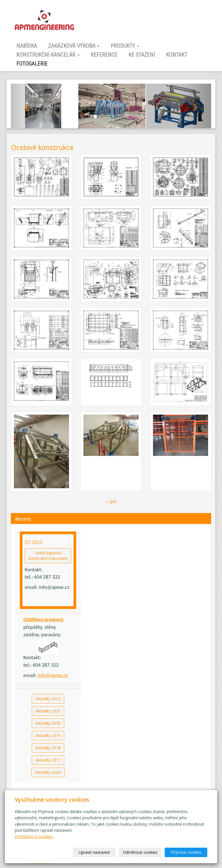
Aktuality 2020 (48, 723)
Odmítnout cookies (140, 852)
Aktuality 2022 (48, 699)
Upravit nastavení (94, 852)
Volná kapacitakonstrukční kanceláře (48, 556)
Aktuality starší (48, 772)
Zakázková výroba (74, 46)
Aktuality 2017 (48, 760)
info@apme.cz (53, 675)
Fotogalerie (32, 64)
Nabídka (27, 46)
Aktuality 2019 (48, 735)
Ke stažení (142, 55)
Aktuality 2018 (48, 748)
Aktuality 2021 (48, 711)
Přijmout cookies (186, 852)
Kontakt (177, 55)
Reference (104, 55)
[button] (26, 106)
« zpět (111, 501)
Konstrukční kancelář (48, 55)
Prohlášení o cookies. (34, 837)
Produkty (125, 46)
